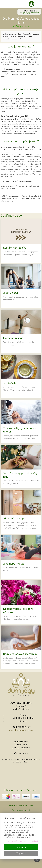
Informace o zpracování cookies (21, 805)
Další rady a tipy (11, 216)
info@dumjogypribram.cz (29, 13)
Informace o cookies (12, 841)
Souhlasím (21, 847)
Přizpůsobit (21, 853)
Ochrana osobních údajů (21, 810)
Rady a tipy (22, 26)
